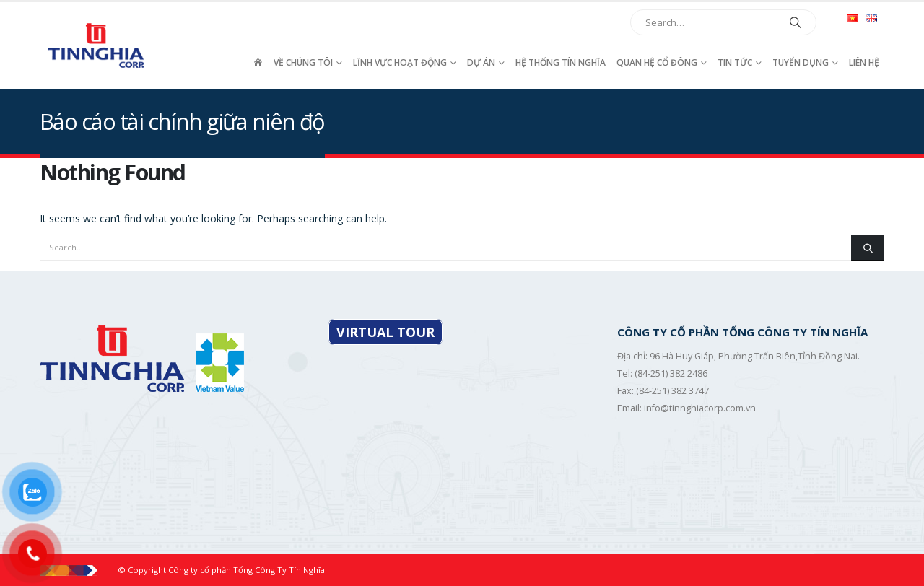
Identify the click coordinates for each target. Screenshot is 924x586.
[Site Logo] (97, 45)
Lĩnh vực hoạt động (400, 62)
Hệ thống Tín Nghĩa (561, 62)
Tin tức (735, 62)
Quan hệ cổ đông (657, 62)
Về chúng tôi (303, 62)
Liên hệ (864, 62)
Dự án (481, 62)
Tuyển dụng (801, 62)
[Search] (796, 22)
